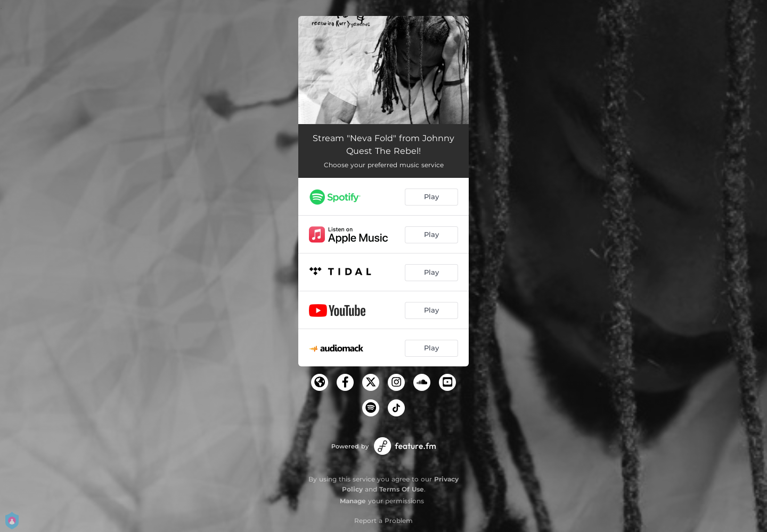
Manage (353, 501)
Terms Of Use (402, 489)
